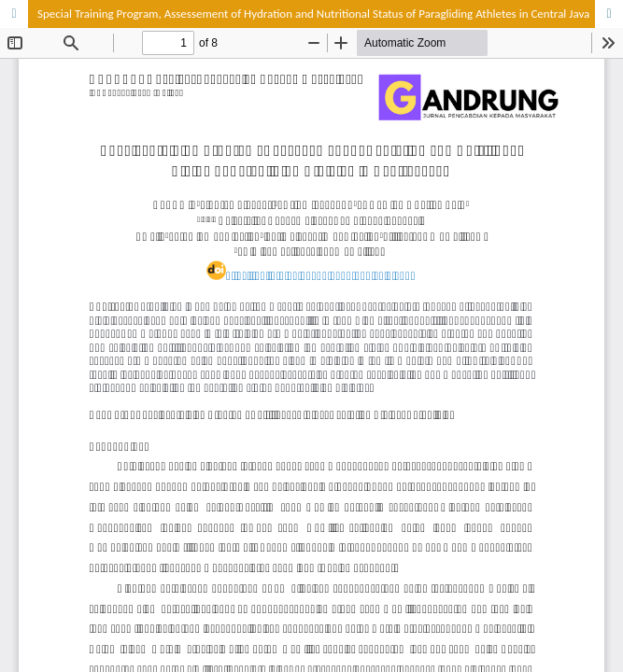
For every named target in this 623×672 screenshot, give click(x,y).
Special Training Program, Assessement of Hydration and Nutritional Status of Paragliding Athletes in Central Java (313, 14)
